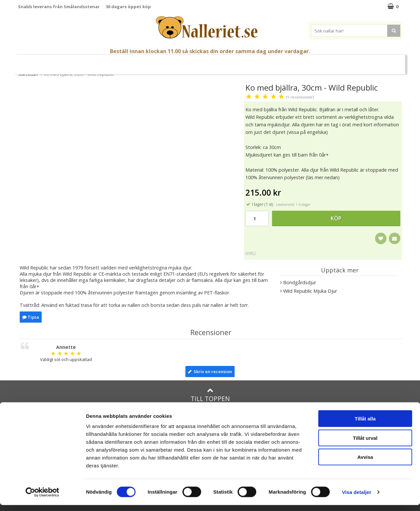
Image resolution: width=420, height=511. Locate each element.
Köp (336, 218)
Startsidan (28, 74)
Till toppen (210, 395)
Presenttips (246, 62)
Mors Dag (73, 62)
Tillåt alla (365, 425)
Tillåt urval (365, 444)
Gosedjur (163, 62)
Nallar (131, 62)
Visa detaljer (357, 498)
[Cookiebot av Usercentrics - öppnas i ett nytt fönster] (42, 498)
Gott (274, 62)
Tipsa (31, 317)
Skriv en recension (210, 372)
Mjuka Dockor (203, 62)
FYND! (378, 62)
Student (102, 62)
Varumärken (347, 62)
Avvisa (365, 463)
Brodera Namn (304, 62)
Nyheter (44, 62)
